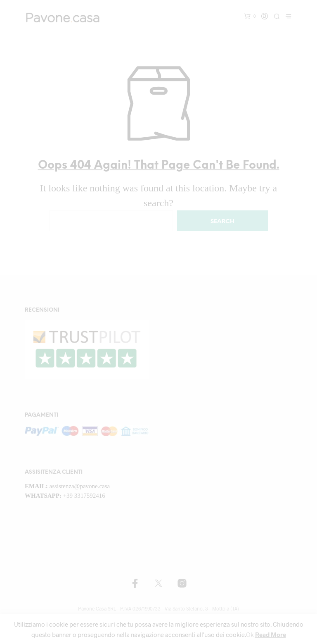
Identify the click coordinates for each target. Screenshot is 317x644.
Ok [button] (250, 634)
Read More (271, 634)
